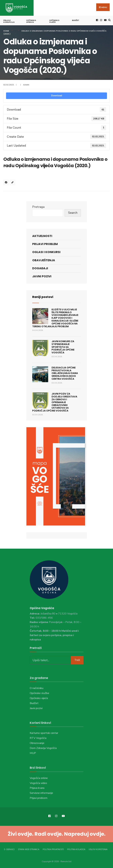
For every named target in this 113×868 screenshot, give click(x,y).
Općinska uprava (31, 21)
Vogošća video (38, 783)
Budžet (76, 20)
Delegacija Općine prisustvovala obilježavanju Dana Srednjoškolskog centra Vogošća (65, 373)
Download (57, 95)
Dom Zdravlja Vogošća (43, 748)
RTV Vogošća (38, 738)
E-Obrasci (9, 849)
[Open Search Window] (109, 20)
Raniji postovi (43, 297)
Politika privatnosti (53, 849)
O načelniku (37, 688)
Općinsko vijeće (54, 21)
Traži (77, 660)
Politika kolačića (76, 849)
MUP (33, 753)
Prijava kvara (37, 788)
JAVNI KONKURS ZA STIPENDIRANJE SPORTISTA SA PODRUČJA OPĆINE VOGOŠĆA (63, 347)
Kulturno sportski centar (44, 733)
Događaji (40, 268)
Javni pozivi (42, 276)
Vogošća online (39, 778)
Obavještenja (44, 260)
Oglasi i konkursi (46, 252)
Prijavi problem (45, 244)
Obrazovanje (37, 743)
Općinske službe (39, 693)
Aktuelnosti (42, 236)
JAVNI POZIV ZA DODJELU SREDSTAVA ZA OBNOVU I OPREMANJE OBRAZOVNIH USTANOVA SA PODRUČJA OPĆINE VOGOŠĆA (55, 402)
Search (73, 213)
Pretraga (38, 207)
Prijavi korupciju (9, 21)
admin (26, 85)
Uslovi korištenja (98, 849)
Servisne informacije (41, 793)
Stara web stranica (29, 849)
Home (6, 31)
